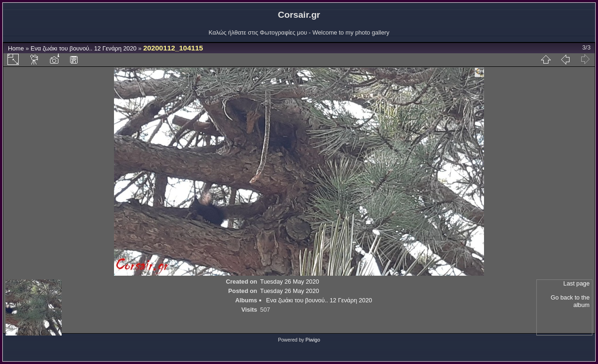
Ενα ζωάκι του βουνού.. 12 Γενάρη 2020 (83, 48)
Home (16, 48)
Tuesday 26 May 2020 (290, 282)
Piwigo (313, 340)
